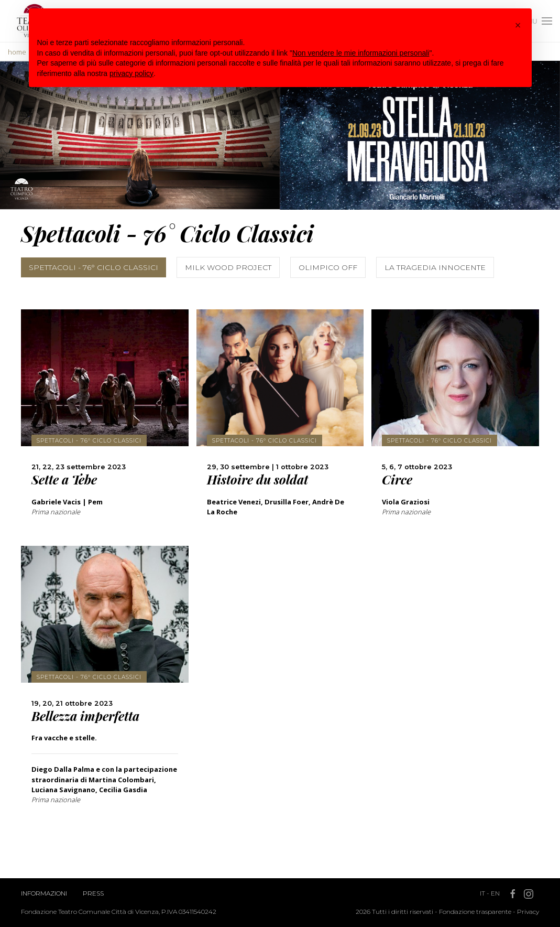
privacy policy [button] (131, 73)
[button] (518, 25)
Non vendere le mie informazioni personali (361, 53)
